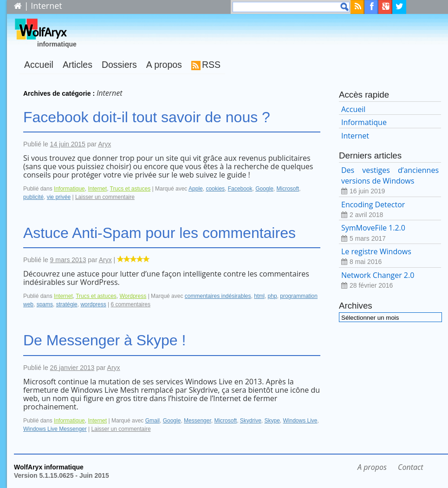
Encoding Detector (390, 210)
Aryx (104, 144)
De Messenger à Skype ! (104, 340)
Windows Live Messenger (55, 429)
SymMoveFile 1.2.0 (390, 233)
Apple (196, 189)
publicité (33, 197)
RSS (211, 65)
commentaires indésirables (218, 296)
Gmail (153, 421)
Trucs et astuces (130, 189)
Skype (272, 421)
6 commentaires (131, 304)
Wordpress (133, 296)
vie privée (59, 197)
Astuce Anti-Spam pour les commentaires (159, 233)
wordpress (93, 304)
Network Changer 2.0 (390, 280)
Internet (97, 189)
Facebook (240, 189)
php (273, 296)
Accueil (39, 65)
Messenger (198, 421)
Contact (410, 467)
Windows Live (300, 421)
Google (264, 189)
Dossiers (119, 65)
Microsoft (288, 189)
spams (45, 304)
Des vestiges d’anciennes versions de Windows (390, 181)
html (259, 296)
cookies (215, 189)
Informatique (69, 189)
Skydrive (251, 421)
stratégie (67, 304)
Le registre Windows (390, 257)
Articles (78, 65)
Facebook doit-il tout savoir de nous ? (147, 117)
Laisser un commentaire (105, 197)
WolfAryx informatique (49, 467)
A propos (164, 65)
